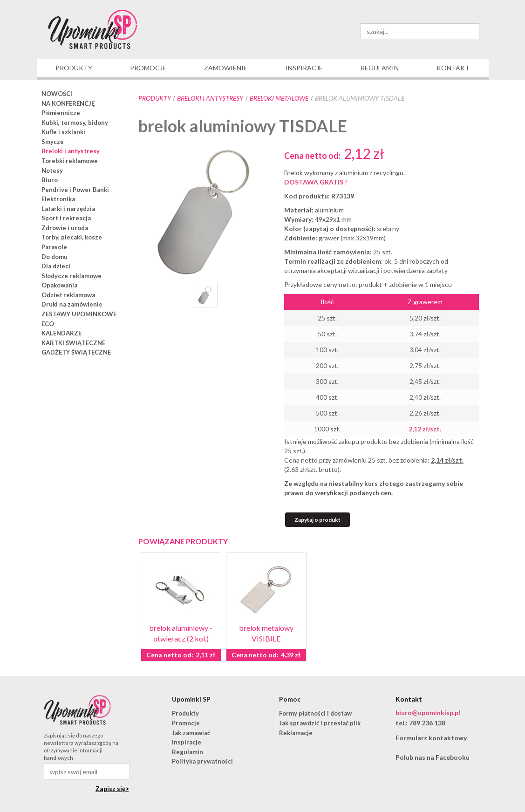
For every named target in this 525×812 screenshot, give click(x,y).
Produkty (155, 98)
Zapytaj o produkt (317, 520)
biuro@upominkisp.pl (428, 713)
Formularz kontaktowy (431, 738)
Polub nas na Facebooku (433, 757)
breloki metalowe (279, 98)
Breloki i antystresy (210, 98)
